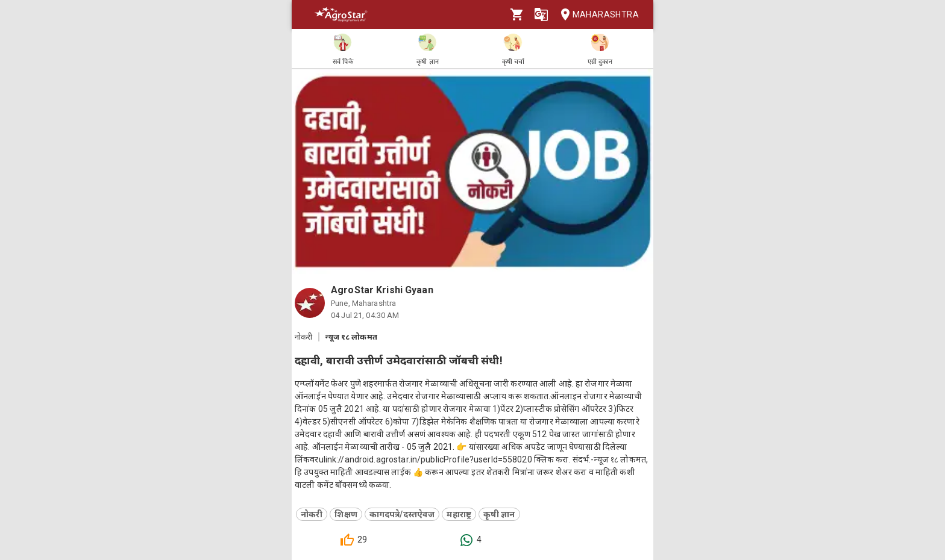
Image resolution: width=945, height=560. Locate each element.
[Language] (541, 14)
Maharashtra (596, 15)
